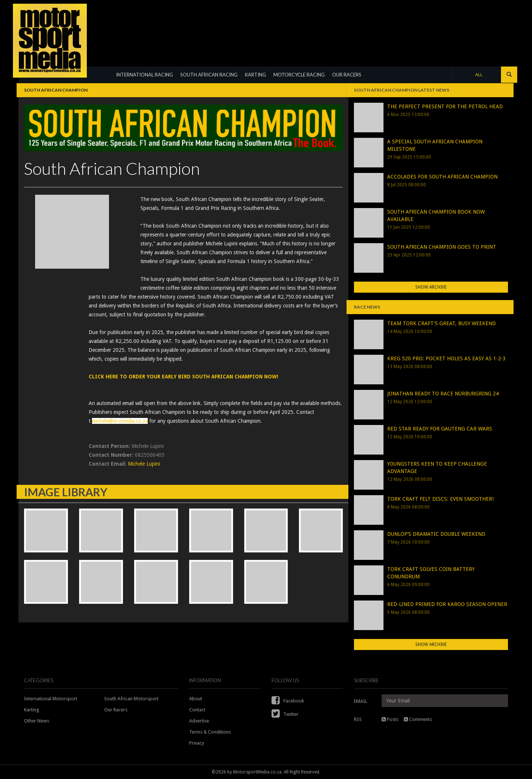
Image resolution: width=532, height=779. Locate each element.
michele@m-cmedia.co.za (120, 421)
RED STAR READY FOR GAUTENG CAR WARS (440, 429)
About (196, 699)
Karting (32, 710)
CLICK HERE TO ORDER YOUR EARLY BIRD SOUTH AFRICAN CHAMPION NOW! (183, 377)
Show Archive (431, 287)
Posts (390, 719)
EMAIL (361, 701)
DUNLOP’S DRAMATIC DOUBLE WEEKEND (436, 534)
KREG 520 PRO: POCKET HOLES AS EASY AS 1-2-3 (446, 358)
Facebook (288, 701)
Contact (197, 710)
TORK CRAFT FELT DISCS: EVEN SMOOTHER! (440, 499)
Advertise (199, 721)
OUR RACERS (347, 75)
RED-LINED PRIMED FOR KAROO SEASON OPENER (447, 604)
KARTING (255, 75)
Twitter (285, 714)
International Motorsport (51, 699)
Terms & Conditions (210, 732)
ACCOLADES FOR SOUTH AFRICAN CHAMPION (442, 177)
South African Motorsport (131, 699)
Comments (418, 719)
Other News (37, 721)
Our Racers (116, 710)
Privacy (197, 743)
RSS (358, 719)
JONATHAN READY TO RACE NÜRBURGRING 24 (443, 394)
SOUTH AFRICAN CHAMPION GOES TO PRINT (442, 247)
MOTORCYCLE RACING (299, 75)
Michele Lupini (144, 464)
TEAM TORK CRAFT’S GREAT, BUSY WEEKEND (441, 323)
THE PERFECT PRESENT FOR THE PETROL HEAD (445, 106)
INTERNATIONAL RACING (144, 75)
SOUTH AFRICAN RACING (209, 75)
